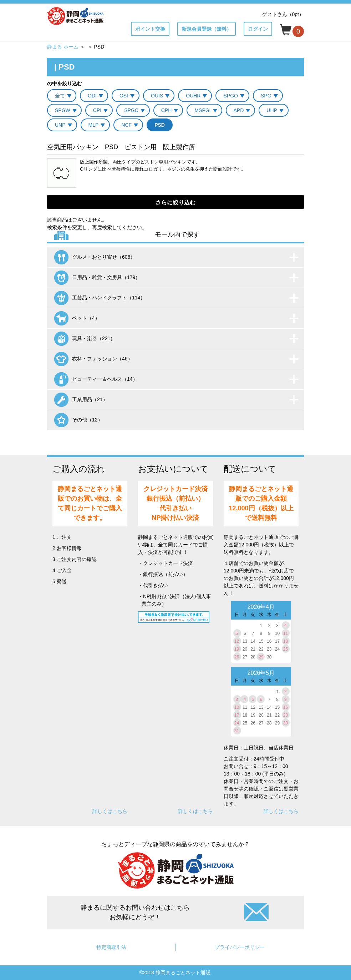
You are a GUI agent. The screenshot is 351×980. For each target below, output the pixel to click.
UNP (60, 125)
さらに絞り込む (175, 203)
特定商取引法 (111, 947)
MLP (94, 125)
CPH (167, 110)
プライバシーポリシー (240, 947)
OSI (124, 96)
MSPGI (202, 110)
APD (239, 110)
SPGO (230, 96)
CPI (97, 110)
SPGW (63, 110)
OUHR (193, 96)
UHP (272, 110)
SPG (266, 96)
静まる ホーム (63, 47)
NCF (126, 125)
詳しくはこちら (110, 811)
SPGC (131, 110)
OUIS (157, 96)
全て (60, 96)
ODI (92, 96)
